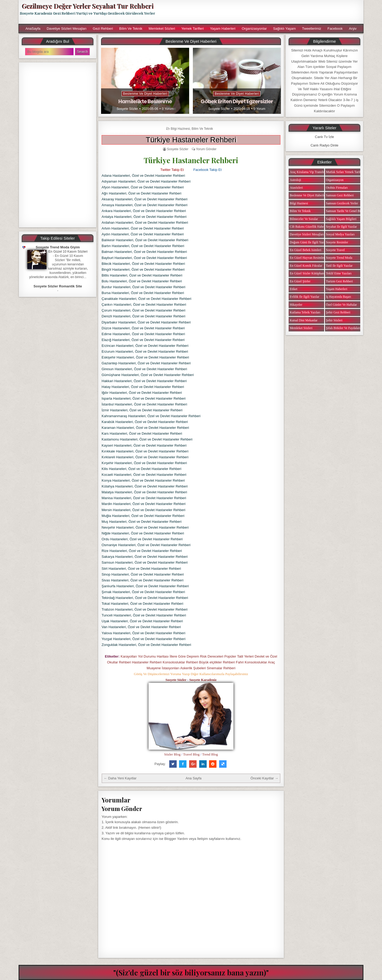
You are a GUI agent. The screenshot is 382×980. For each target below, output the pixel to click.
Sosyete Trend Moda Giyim (58, 247)
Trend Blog (210, 754)
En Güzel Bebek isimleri (305, 250)
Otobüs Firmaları (337, 188)
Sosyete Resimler (337, 242)
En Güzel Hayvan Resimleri (308, 258)
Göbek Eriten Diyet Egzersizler (237, 101)
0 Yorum (168, 109)
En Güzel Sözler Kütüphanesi (309, 273)
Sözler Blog (172, 754)
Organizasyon (335, 180)
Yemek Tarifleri (192, 29)
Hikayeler (296, 305)
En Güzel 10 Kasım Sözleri (68, 252)
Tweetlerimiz (312, 29)
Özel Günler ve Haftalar (342, 305)
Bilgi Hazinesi (180, 129)
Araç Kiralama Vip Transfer (307, 172)
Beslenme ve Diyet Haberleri (145, 94)
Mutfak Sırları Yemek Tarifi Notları (349, 172)
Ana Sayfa (193, 778)
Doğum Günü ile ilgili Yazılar (309, 242)
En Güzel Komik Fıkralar (306, 266)
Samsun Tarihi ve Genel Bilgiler (347, 211)
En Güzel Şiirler (300, 281)
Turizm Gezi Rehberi (340, 281)
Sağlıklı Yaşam (284, 29)
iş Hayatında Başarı (339, 297)
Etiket (294, 289)
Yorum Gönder (206, 149)
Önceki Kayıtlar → (264, 778)
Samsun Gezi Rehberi (340, 195)
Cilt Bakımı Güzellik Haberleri (309, 227)
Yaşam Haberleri (223, 29)
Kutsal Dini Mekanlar (304, 320)
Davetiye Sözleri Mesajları (67, 29)
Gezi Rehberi (103, 29)
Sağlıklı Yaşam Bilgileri (341, 219)
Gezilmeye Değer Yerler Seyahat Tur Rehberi (88, 6)
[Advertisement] (262, 12)
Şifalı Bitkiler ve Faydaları (343, 328)
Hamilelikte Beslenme (145, 101)
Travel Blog (191, 754)
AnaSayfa (33, 29)
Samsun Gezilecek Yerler (342, 203)
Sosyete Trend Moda (339, 258)
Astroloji (295, 180)
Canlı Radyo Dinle (325, 145)
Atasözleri (296, 188)
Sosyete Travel (335, 250)
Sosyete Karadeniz (203, 680)
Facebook (335, 29)
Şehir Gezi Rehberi (338, 312)
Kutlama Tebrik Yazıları (305, 312)
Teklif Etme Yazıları (339, 273)
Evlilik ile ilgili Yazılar (304, 297)
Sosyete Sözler (127, 109)
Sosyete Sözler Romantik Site (58, 286)
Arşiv (353, 29)
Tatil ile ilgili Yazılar (339, 266)
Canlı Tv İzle (324, 137)
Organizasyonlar (254, 29)
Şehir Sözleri (334, 320)
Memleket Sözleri (162, 29)
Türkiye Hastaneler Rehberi (191, 140)
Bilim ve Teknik (131, 29)
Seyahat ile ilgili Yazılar (342, 227)
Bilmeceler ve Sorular (304, 219)
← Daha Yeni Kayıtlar (120, 778)
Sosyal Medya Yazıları (340, 234)
